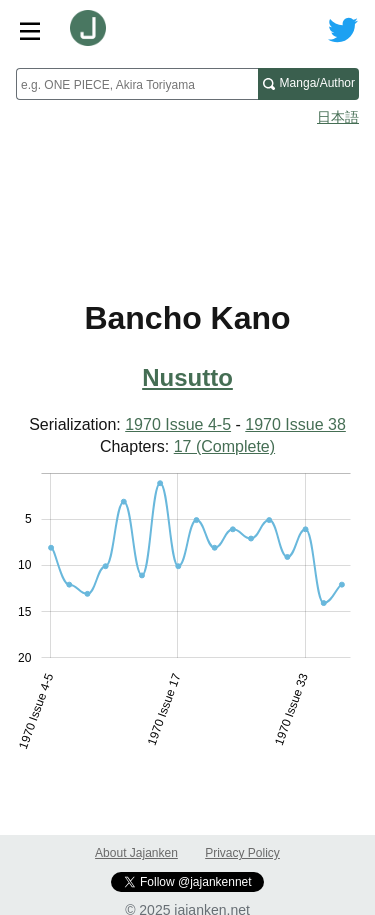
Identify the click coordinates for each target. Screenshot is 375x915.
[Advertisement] (187, 186)
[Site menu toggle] (30, 30)
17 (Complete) (224, 446)
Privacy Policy (242, 853)
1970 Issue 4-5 (178, 424)
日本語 (338, 117)
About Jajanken (136, 853)
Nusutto (187, 377)
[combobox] (137, 84)
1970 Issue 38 (295, 424)
